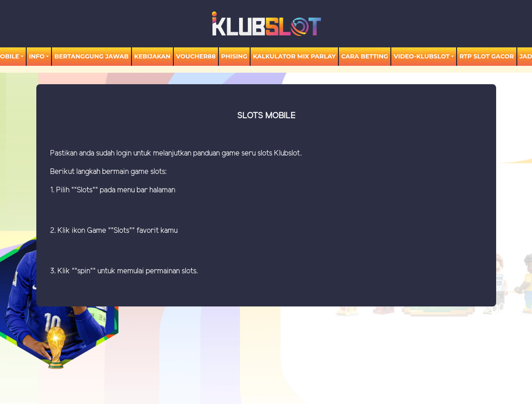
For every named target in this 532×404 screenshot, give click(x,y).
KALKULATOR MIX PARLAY (294, 56)
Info (37, 56)
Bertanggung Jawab (91, 56)
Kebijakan (152, 56)
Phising (234, 56)
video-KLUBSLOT (422, 56)
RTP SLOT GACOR (487, 56)
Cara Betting (365, 56)
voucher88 (196, 56)
